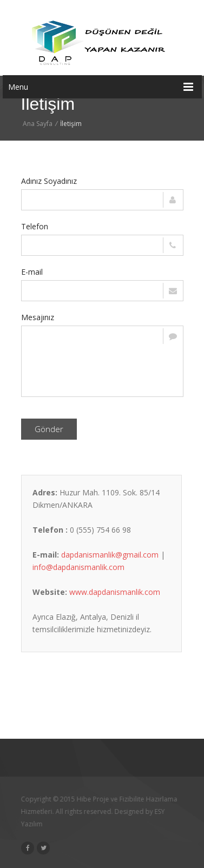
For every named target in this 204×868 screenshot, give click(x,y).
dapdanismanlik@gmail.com (110, 555)
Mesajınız (38, 317)
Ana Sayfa (38, 124)
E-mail (32, 272)
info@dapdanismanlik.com (78, 567)
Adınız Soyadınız (49, 181)
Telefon (35, 226)
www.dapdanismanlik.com (115, 592)
